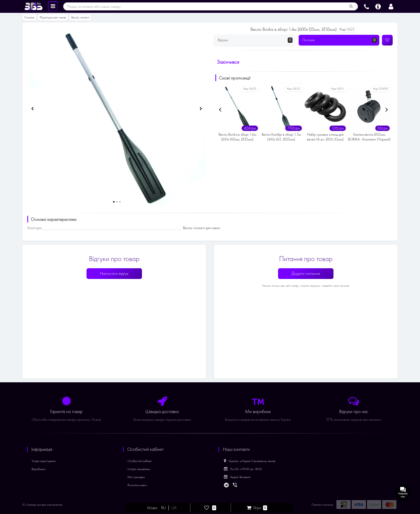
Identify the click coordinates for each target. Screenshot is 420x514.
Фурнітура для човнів (53, 17)
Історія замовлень (139, 469)
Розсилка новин (137, 485)
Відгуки (255, 40)
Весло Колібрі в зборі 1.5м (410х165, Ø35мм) (281, 137)
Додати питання (306, 273)
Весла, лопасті (80, 17)
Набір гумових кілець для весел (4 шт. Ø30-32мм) (325, 137)
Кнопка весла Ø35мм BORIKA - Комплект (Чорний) (369, 137)
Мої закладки (136, 477)
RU (164, 508)
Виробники (39, 469)
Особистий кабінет (140, 461)
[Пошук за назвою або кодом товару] (351, 6)
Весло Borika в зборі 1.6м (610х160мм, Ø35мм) (237, 137)
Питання (340, 40)
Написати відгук (114, 273)
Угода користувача (44, 461)
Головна (29, 17)
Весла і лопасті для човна (201, 228)
